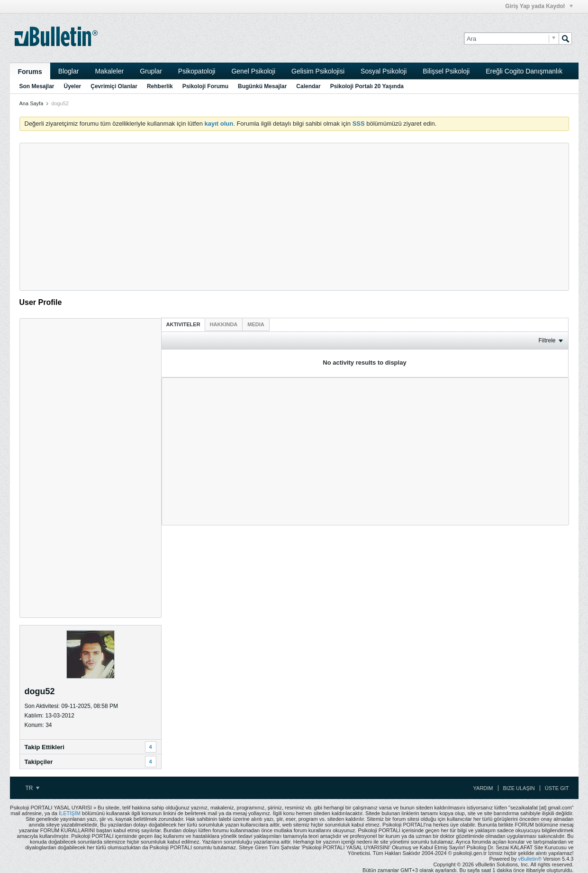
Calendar (308, 86)
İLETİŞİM (70, 813)
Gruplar (151, 71)
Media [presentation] (256, 324)
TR (32, 788)
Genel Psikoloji (253, 71)
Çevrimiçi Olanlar (114, 86)
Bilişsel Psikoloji (446, 71)
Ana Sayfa (32, 103)
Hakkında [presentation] (224, 324)
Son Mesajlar (37, 86)
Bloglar (69, 71)
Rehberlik (160, 86)
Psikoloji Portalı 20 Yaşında (367, 86)
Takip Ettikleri (45, 747)
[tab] (183, 324)
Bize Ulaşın (519, 788)
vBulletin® (530, 859)
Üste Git (557, 788)
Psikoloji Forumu (205, 86)
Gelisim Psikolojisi (318, 71)
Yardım (483, 788)
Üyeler (73, 86)
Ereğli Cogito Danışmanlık (524, 71)
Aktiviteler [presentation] (183, 324)
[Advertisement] (294, 217)
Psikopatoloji (197, 71)
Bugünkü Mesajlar (262, 86)
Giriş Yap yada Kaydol (539, 6)
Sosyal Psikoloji (384, 71)
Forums (30, 72)
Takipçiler (39, 762)
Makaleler (109, 71)
